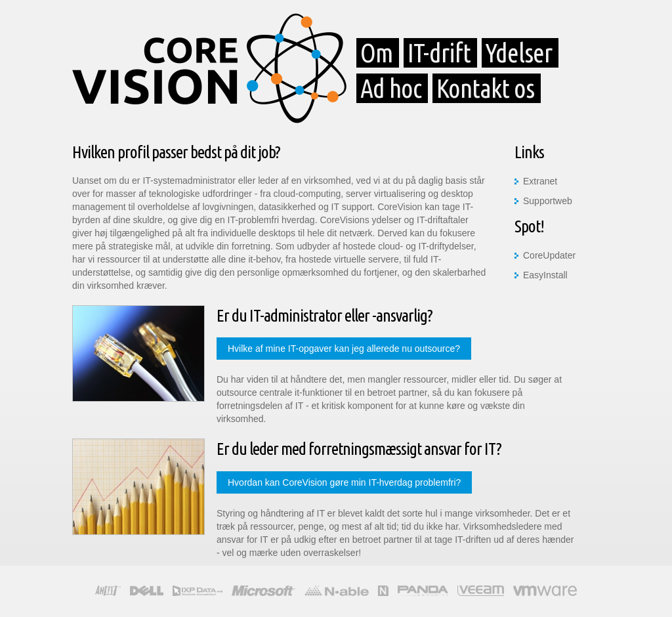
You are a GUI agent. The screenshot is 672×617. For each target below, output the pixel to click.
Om (376, 53)
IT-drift (439, 53)
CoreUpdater (549, 255)
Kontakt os (485, 88)
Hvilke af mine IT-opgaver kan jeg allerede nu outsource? (344, 349)
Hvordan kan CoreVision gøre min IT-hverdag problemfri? (344, 482)
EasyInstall (545, 275)
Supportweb (548, 201)
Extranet (540, 181)
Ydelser (519, 53)
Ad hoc (391, 88)
